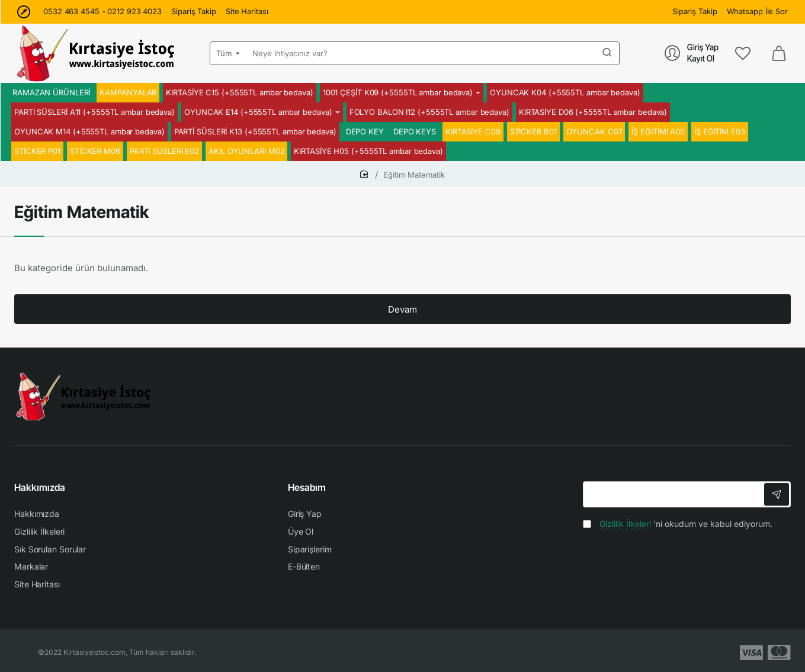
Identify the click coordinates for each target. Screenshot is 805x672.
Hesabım (307, 487)
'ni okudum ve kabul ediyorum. (678, 524)
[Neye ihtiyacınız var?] (607, 53)
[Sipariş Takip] (194, 12)
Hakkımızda (40, 487)
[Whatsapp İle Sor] (757, 12)
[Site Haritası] (247, 12)
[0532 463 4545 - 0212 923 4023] (102, 12)
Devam (402, 309)
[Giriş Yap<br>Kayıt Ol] (692, 53)
